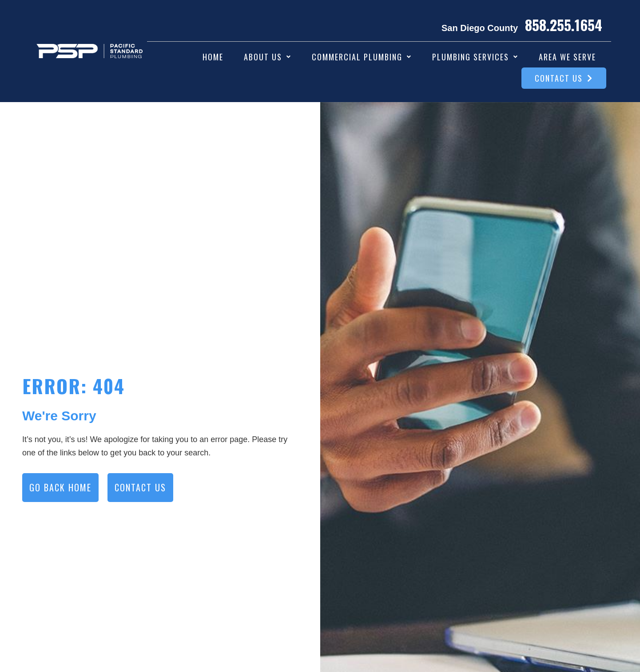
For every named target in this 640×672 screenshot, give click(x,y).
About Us (268, 57)
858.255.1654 (564, 25)
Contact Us (564, 78)
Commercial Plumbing (362, 57)
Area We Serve (567, 57)
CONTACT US (140, 487)
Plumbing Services (475, 57)
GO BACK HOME (60, 487)
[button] (268, 57)
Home (213, 57)
